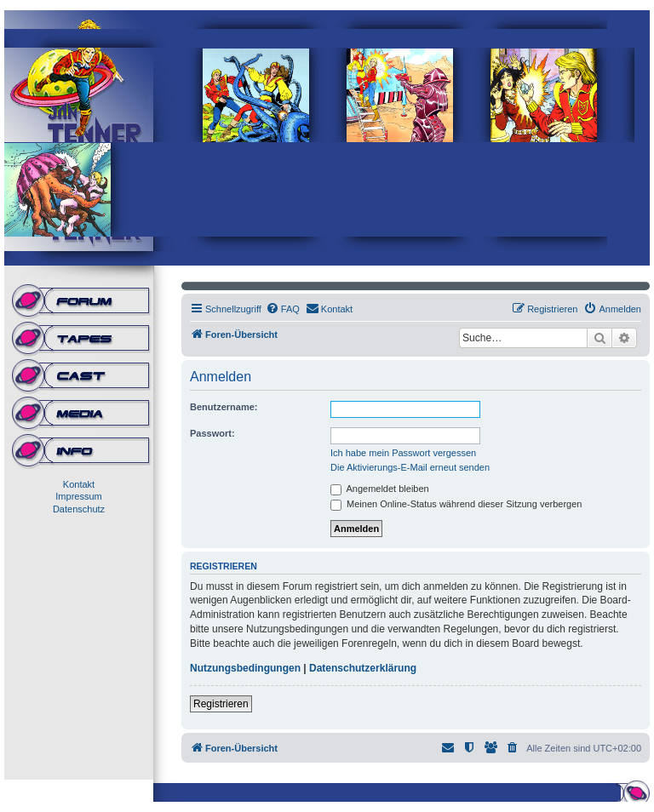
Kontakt (79, 484)
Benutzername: (224, 407)
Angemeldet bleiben (380, 489)
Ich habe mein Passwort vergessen (403, 453)
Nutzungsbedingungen (245, 668)
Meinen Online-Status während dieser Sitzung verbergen (456, 504)
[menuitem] (283, 309)
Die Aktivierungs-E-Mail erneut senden (410, 467)
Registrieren (221, 704)
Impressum (78, 496)
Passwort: (212, 433)
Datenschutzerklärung (363, 668)
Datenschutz (79, 509)
